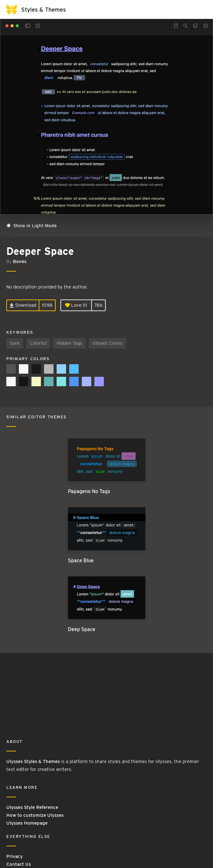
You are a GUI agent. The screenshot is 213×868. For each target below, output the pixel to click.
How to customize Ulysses (35, 815)
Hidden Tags (69, 343)
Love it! (76, 305)
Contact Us (19, 864)
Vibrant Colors (107, 343)
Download (23, 305)
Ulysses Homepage (27, 823)
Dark (15, 343)
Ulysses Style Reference (32, 807)
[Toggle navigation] (200, 9)
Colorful (38, 343)
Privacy (14, 856)
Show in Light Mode (31, 226)
